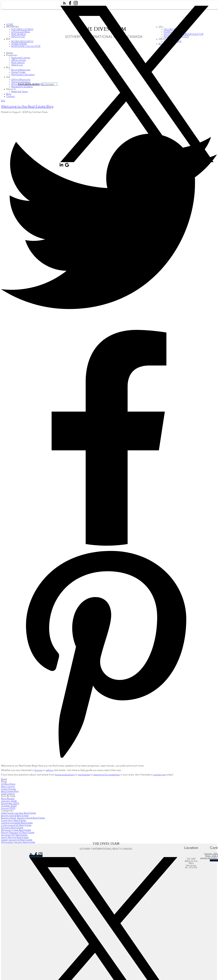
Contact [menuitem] (10, 97)
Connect (50, 84)
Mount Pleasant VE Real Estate (18, 833)
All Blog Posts (8, 784)
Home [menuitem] (10, 25)
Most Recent (8, 799)
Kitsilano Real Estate (12, 828)
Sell (8, 77)
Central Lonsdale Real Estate (17, 823)
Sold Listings (8, 794)
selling (49, 770)
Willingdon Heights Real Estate (18, 842)
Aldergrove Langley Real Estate (18, 813)
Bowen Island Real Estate (15, 816)
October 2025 (9, 806)
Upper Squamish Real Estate (17, 840)
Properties (13, 27)
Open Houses (8, 789)
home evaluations (65, 775)
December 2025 (10, 804)
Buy (8, 39)
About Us (11, 89)
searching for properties (107, 775)
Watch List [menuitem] (17, 65)
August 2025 (8, 808)
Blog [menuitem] (9, 94)
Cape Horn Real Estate (13, 820)
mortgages (84, 775)
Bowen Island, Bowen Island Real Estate (23, 818)
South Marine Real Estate (15, 837)
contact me (160, 775)
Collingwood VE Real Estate (16, 825)
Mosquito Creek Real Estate (16, 830)
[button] (65, 4)
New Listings (8, 787)
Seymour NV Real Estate (14, 835)
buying (38, 770)
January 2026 (9, 801)
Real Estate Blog (10, 791)
